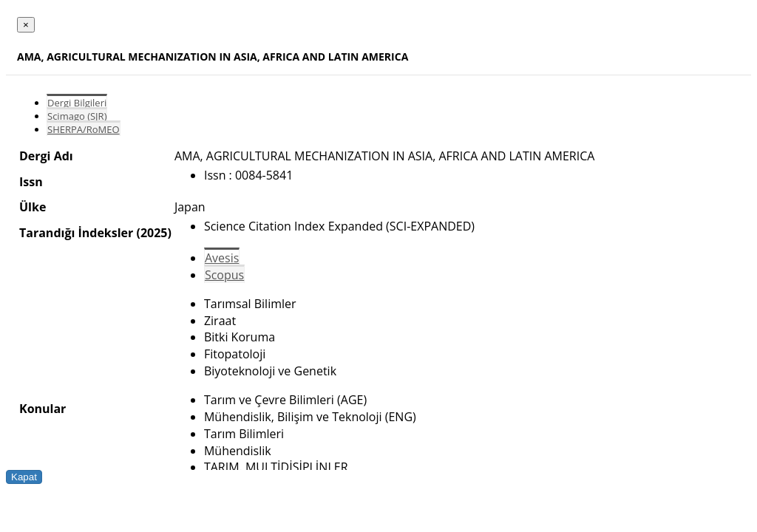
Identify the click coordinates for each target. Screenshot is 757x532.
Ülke (33, 207)
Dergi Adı (46, 156)
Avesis (222, 258)
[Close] (26, 25)
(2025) (153, 233)
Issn (31, 182)
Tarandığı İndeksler (76, 233)
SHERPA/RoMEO (84, 129)
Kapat (24, 477)
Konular (43, 409)
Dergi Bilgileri (77, 103)
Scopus (224, 275)
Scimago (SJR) (77, 116)
